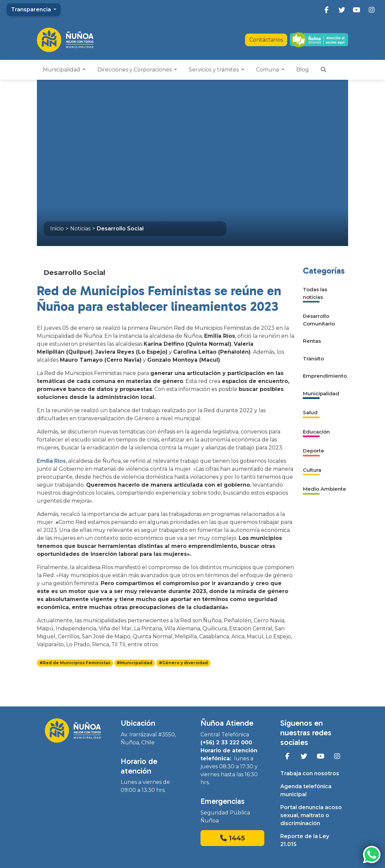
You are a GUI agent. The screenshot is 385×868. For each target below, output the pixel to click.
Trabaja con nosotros (310, 773)
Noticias (80, 229)
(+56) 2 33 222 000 (226, 743)
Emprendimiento (325, 376)
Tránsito (313, 359)
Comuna (268, 70)
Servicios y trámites (214, 70)
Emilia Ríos (51, 461)
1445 (233, 838)
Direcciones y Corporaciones (135, 70)
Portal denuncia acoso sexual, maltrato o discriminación (311, 815)
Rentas (312, 341)
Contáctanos (266, 40)
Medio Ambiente (324, 489)
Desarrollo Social (120, 229)
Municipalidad (62, 70)
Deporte (314, 451)
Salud (310, 412)
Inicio (57, 229)
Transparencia (32, 9)
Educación (316, 432)
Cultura (312, 470)
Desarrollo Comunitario (319, 320)
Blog (303, 70)
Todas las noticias (315, 293)
